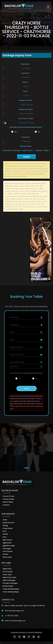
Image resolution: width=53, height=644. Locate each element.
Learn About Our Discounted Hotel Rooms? (26, 127)
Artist (5, 520)
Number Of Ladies (26, 109)
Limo (5, 537)
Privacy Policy (21, 176)
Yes (16, 132)
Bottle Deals (8, 586)
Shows (5, 554)
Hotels (5, 534)
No (39, 132)
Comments (26, 137)
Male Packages (9, 580)
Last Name (26, 73)
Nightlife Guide (9, 546)
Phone (26, 82)
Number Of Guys (26, 100)
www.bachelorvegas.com (14, 610)
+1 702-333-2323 (12, 615)
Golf (4, 531)
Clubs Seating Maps (11, 589)
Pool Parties (8, 551)
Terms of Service (31, 406)
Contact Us (8, 600)
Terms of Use (8, 496)
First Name (26, 64)
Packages (7, 549)
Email (26, 91)
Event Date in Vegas (26, 118)
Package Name (26, 146)
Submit (26, 157)
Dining (5, 525)
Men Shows (7, 540)
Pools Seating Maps (11, 592)
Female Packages (10, 583)
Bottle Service (9, 523)
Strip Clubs (7, 557)
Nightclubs (7, 543)
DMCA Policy (8, 502)
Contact (6, 505)
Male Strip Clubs (9, 577)
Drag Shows (8, 528)
